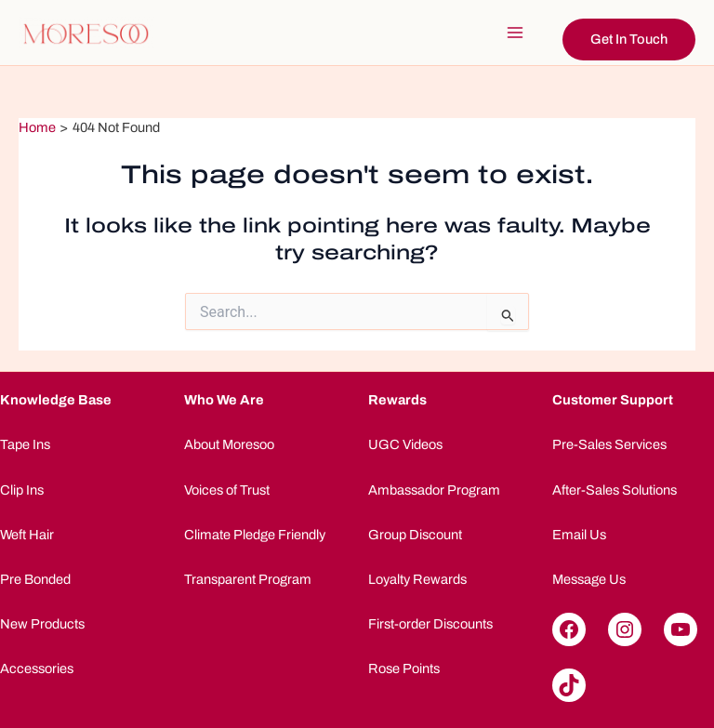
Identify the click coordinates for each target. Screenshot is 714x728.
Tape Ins (25, 444)
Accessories (37, 668)
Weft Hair (27, 535)
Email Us (579, 535)
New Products (42, 624)
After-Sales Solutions (615, 490)
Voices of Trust (227, 490)
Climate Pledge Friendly (255, 535)
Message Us (589, 579)
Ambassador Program (434, 490)
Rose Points (404, 668)
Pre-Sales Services (609, 444)
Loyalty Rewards (417, 579)
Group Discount (415, 535)
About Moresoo (229, 444)
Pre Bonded (35, 579)
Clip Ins (22, 490)
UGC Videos (405, 444)
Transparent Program (248, 579)
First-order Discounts (430, 624)
